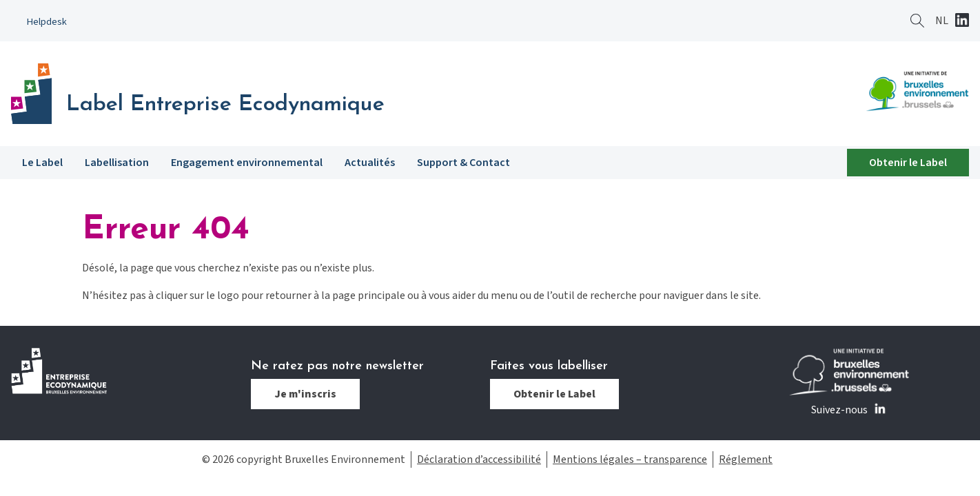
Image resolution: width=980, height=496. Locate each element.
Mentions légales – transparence (630, 459)
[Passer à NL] (942, 21)
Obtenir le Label (908, 163)
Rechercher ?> (917, 21)
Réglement (746, 459)
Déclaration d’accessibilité (479, 459)
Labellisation (117, 163)
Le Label (42, 163)
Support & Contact (463, 163)
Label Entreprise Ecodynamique (225, 105)
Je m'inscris (305, 394)
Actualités (370, 163)
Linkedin (962, 21)
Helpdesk (47, 22)
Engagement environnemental (247, 163)
